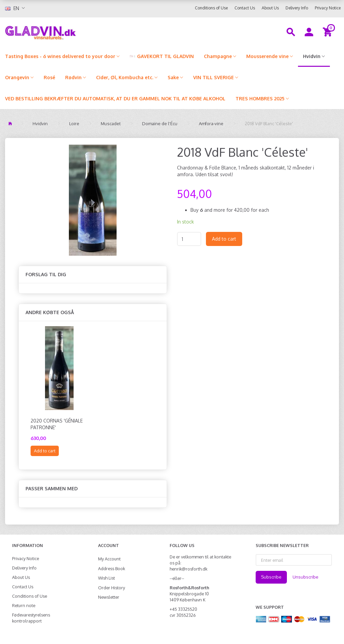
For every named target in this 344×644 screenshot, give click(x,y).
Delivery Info (297, 8)
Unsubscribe (306, 577)
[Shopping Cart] (328, 32)
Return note (24, 605)
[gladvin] (64, 32)
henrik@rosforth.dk (188, 569)
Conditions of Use (211, 8)
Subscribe (271, 577)
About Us (270, 8)
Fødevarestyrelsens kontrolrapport (31, 618)
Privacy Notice (328, 8)
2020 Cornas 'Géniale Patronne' (57, 424)
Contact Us (245, 8)
